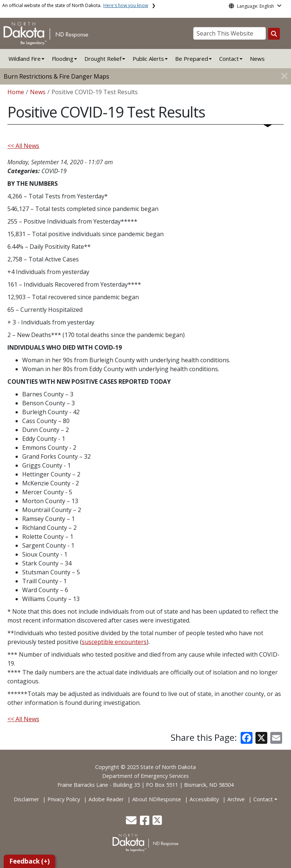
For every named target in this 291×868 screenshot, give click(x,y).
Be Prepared (192, 59)
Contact (263, 799)
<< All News (23, 146)
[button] (132, 822)
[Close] (284, 76)
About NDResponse (157, 799)
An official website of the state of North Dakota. (75, 5)
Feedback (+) (29, 861)
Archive (236, 799)
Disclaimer (26, 799)
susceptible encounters (114, 642)
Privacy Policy (64, 799)
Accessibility (204, 799)
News (257, 59)
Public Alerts (148, 59)
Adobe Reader (106, 799)
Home (16, 92)
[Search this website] (274, 34)
